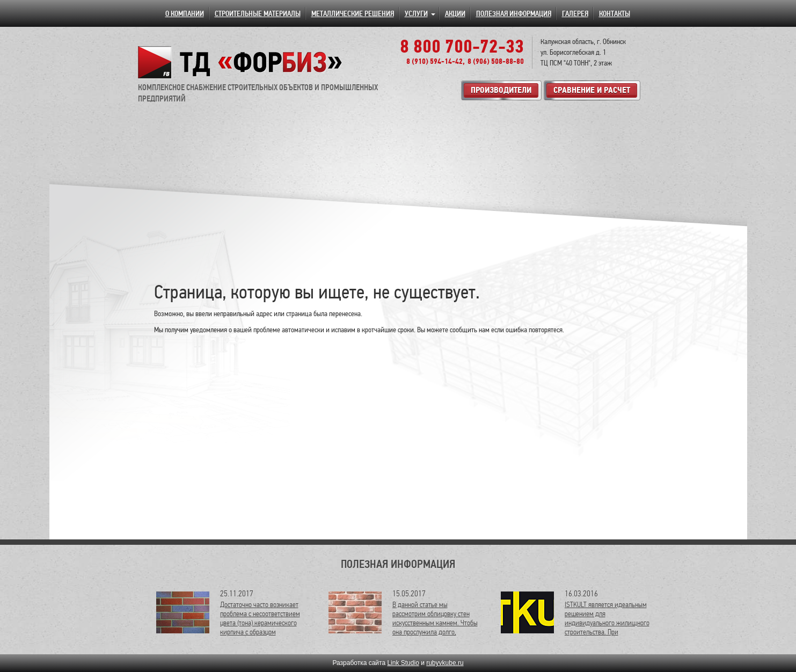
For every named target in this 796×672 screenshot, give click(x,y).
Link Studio (403, 663)
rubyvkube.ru (445, 663)
